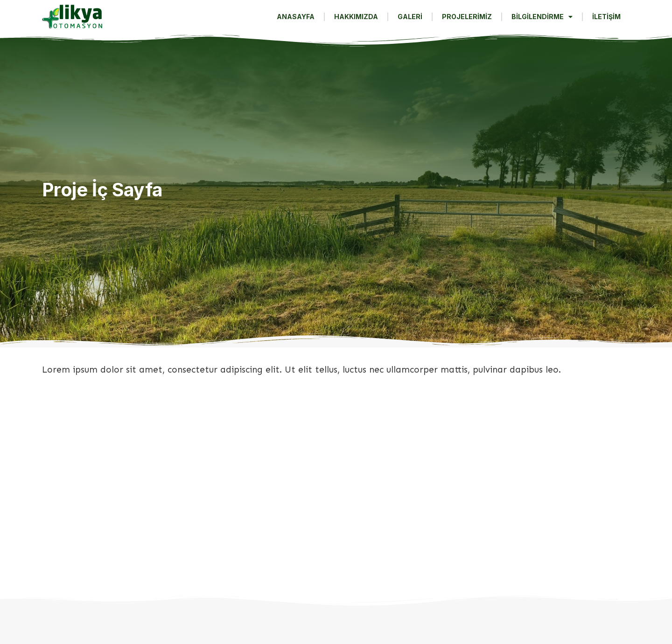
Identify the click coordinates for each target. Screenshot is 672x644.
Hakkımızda (356, 17)
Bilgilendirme (542, 17)
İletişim (606, 17)
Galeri (410, 17)
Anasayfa (296, 17)
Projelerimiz (467, 17)
